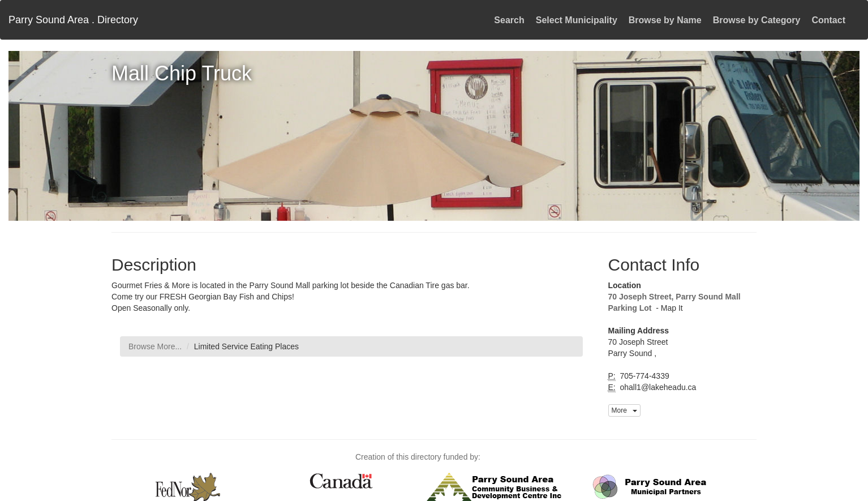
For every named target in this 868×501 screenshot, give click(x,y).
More (624, 410)
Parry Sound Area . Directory (73, 20)
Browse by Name (665, 20)
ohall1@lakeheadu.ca (657, 387)
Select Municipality (577, 20)
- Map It (668, 308)
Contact (828, 20)
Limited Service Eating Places (246, 346)
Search (509, 20)
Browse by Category (757, 20)
